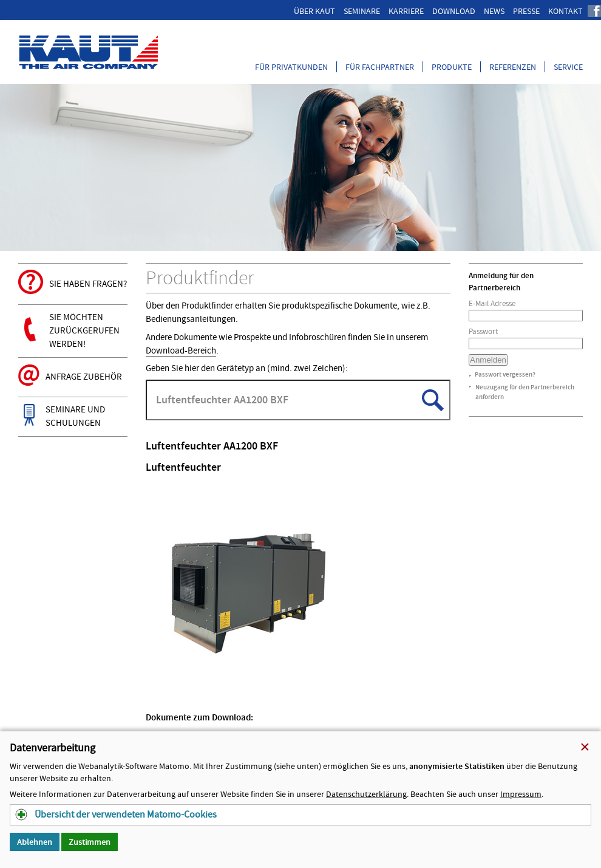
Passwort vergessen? (505, 374)
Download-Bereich (181, 351)
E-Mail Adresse (492, 303)
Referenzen (513, 67)
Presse (526, 11)
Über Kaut (314, 11)
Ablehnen (35, 842)
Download (454, 11)
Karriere (406, 11)
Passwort (483, 331)
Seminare (362, 11)
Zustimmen (90, 842)
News (494, 11)
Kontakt (565, 11)
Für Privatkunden (291, 67)
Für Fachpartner (380, 67)
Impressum (521, 794)
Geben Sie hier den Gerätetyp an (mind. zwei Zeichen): (247, 368)
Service (568, 67)
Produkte (452, 67)
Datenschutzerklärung (366, 794)
